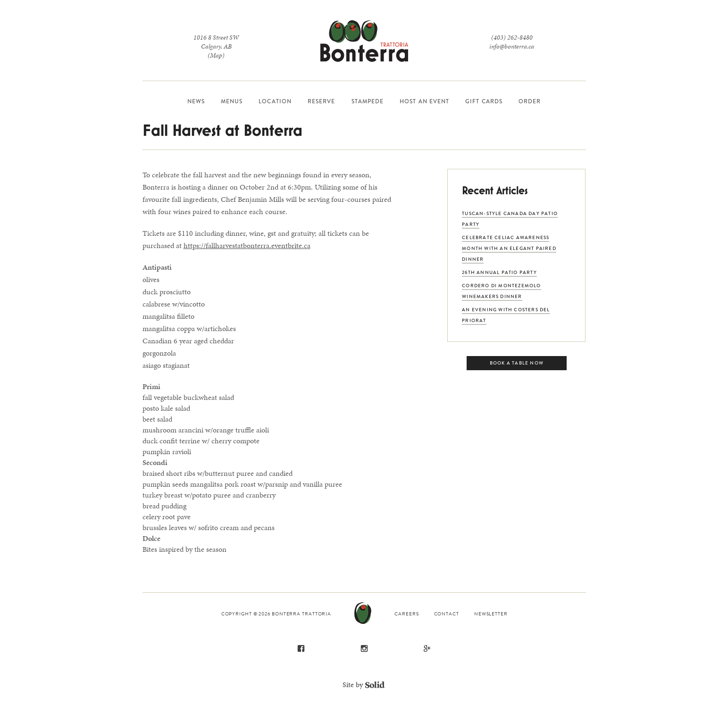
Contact (447, 614)
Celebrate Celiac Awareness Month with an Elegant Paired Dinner (509, 248)
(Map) (216, 55)
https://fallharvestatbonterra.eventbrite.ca (247, 245)
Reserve (322, 101)
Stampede (368, 101)
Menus (232, 101)
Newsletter (491, 614)
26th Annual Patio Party (499, 272)
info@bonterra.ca (512, 46)
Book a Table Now (517, 363)
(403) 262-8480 (512, 37)
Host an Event (424, 101)
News (196, 101)
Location (275, 101)
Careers (406, 614)
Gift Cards (484, 101)
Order (530, 101)
